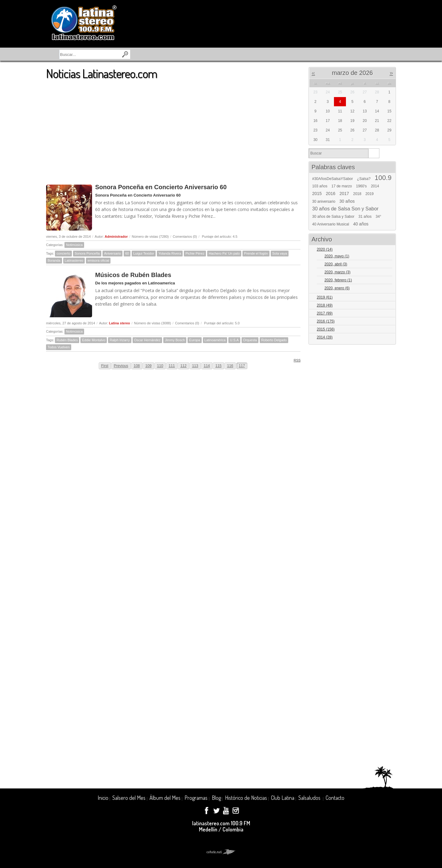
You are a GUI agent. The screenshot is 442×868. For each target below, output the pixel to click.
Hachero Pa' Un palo (224, 253)
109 (149, 366)
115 (219, 366)
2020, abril (336, 264)
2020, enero (337, 288)
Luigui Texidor (144, 253)
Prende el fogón (256, 253)
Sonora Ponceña (87, 253)
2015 (317, 194)
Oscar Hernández (147, 340)
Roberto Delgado (274, 340)
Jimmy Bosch (175, 340)
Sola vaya (280, 253)
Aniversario (112, 253)
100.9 (383, 178)
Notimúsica (74, 245)
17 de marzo (342, 186)
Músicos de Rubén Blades (133, 275)
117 (242, 366)
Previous (121, 366)
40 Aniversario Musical (331, 224)
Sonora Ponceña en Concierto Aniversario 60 (161, 187)
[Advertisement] (173, 129)
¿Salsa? (364, 179)
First (105, 366)
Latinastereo (74, 260)
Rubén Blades (67, 340)
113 (195, 366)
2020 (325, 249)
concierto (63, 253)
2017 (344, 194)
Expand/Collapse (388, 250)
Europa (194, 340)
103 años (320, 186)
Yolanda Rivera (170, 253)
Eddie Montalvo (94, 340)
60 (127, 253)
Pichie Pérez (195, 253)
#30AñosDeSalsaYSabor (333, 179)
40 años (361, 224)
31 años (365, 217)
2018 (357, 194)
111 (172, 366)
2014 (375, 186)
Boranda (54, 260)
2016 (331, 194)
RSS (295, 360)
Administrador (116, 237)
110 (160, 366)
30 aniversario (324, 201)
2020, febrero (338, 280)
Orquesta (250, 340)
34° (378, 217)
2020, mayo (337, 256)
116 (230, 366)
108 (137, 366)
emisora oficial (98, 260)
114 (207, 366)
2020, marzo (337, 272)
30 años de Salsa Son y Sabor (345, 209)
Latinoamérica (215, 340)
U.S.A (234, 340)
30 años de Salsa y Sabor (333, 217)
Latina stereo (119, 323)
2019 (370, 194)
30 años (347, 201)
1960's (361, 186)
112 (184, 366)
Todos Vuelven (59, 347)
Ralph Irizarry (120, 340)
